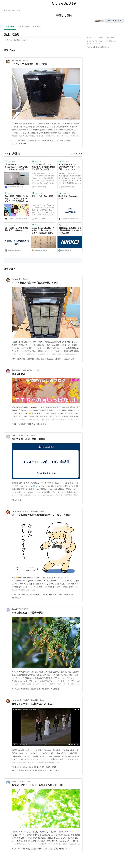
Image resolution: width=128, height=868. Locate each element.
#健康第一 (59, 359)
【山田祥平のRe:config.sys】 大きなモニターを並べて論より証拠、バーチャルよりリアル (16, 167)
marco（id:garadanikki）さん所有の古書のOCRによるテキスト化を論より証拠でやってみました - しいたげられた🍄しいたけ (43, 231)
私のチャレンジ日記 (18, 782)
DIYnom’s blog (16, 61)
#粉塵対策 (21, 140)
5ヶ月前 (26, 61)
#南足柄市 (46, 689)
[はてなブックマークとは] (19, 154)
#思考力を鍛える (49, 594)
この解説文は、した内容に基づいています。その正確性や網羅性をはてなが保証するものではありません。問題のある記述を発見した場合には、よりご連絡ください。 (16, 40)
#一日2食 (21, 849)
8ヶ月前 (32, 435)
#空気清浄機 (31, 140)
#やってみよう (53, 140)
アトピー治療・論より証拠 (42, 196)
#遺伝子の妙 (69, 594)
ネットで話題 (23, 26)
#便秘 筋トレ (65, 849)
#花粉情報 (55, 689)
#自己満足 (49, 359)
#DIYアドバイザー (19, 144)
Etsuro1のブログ (17, 609)
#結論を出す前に (42, 770)
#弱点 (42, 767)
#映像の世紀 (16, 767)
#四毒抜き (31, 424)
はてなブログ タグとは (94, 41)
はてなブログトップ (93, 43)
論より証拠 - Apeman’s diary (68, 197)
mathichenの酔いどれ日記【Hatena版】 (25, 511)
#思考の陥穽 (51, 767)
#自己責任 (42, 140)
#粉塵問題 (30, 359)
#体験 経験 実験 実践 (48, 849)
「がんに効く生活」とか (20, 435)
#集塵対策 (21, 359)
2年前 (26, 609)
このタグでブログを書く (114, 21)
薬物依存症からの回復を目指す (22, 370)
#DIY (14, 140)
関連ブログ (37, 26)
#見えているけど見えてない (23, 770)
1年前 (42, 511)
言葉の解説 (10, 26)
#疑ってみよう (56, 770)
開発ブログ (113, 41)
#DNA (60, 594)
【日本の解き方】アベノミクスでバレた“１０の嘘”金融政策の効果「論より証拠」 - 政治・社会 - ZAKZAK (43, 167)
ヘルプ (106, 41)
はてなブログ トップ (12, 10)
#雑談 (14, 424)
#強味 (25, 767)
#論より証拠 (65, 140)
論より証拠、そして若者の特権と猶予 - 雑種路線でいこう (16, 229)
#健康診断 (22, 424)
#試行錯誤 (37, 594)
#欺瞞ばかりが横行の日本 (22, 594)
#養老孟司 (25, 689)
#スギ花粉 (16, 689)
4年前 (29, 782)
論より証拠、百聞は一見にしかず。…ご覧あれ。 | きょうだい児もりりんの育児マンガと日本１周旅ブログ (16, 199)
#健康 (14, 849)
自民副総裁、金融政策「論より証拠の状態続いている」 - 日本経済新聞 (70, 230)
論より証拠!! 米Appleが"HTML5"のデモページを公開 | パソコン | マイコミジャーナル (70, 167)
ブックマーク (10, 161)
